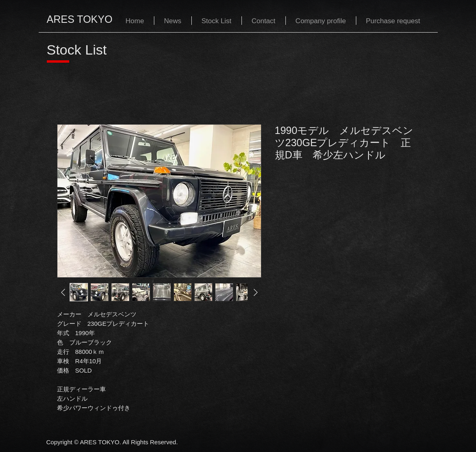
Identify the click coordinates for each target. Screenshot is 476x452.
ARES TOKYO (80, 19)
